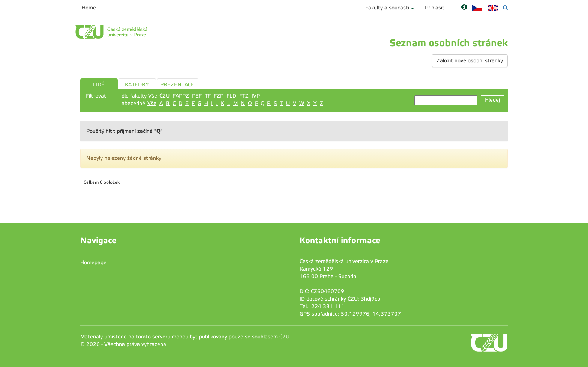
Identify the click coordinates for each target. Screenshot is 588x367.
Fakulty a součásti (387, 8)
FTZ (244, 96)
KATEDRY (137, 85)
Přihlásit (435, 8)
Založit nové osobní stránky (470, 61)
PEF (197, 96)
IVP (256, 96)
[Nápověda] (464, 8)
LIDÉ (99, 85)
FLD (231, 96)
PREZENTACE (177, 85)
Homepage (93, 262)
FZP (219, 96)
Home (89, 8)
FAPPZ (181, 96)
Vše (152, 103)
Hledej (492, 100)
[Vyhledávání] (505, 8)
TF (208, 96)
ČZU (164, 96)
